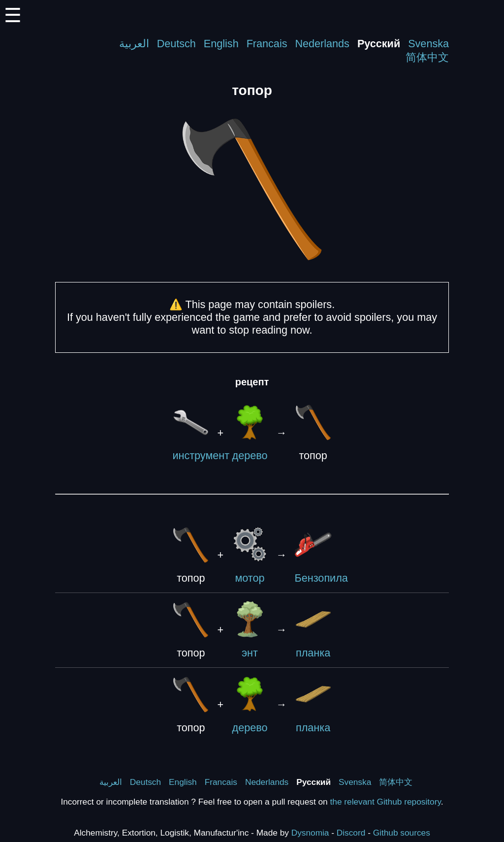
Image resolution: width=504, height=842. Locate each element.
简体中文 (427, 57)
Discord (351, 833)
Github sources (402, 833)
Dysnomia (310, 833)
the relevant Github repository (386, 802)
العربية (134, 44)
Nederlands (322, 44)
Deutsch (176, 44)
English (221, 44)
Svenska (428, 44)
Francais (267, 44)
